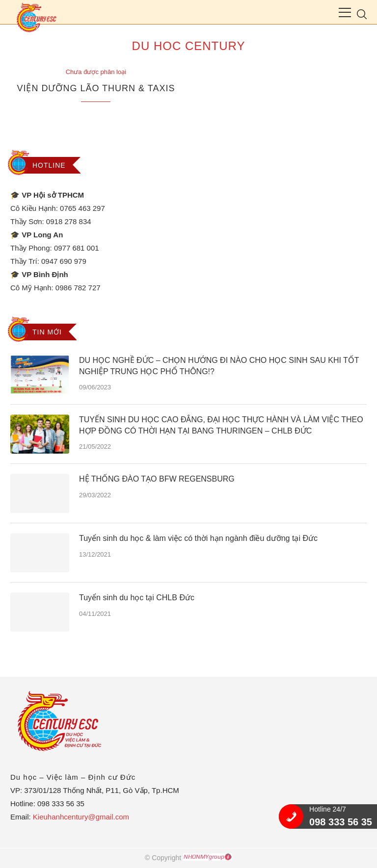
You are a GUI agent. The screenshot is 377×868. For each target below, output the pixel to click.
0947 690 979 (64, 261)
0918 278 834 (69, 221)
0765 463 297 (82, 208)
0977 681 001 (77, 248)
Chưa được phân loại (96, 72)
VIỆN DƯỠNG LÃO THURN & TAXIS (96, 88)
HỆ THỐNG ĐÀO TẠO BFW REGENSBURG (157, 479)
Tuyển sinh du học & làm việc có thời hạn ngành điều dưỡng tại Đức (198, 538)
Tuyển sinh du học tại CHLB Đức (137, 598)
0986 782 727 (78, 288)
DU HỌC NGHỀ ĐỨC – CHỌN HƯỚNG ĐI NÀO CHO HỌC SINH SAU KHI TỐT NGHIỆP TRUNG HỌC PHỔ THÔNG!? (219, 366)
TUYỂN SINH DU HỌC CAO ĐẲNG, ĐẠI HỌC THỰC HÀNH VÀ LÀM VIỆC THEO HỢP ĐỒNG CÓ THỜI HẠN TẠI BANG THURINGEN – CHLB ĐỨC (221, 425)
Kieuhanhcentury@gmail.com (81, 817)
